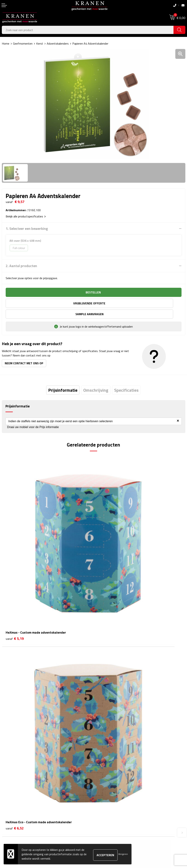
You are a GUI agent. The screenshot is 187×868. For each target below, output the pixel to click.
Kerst (40, 43)
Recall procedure (105, 805)
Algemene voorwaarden (110, 777)
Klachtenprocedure (107, 789)
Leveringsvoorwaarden (109, 794)
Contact (7, 777)
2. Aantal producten (21, 266)
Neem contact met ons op (24, 352)
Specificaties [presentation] (126, 379)
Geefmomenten (23, 43)
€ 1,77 (15, 655)
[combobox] (88, 30)
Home (6, 43)
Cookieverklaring (105, 783)
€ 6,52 (106, 546)
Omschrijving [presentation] (96, 379)
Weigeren (123, 854)
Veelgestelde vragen (108, 732)
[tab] (63, 379)
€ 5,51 (106, 655)
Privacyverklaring (106, 800)
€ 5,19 (15, 546)
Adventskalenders (58, 43)
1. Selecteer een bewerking (27, 229)
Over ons (101, 721)
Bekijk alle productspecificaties (26, 216)
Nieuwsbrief (103, 726)
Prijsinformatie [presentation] (63, 379)
